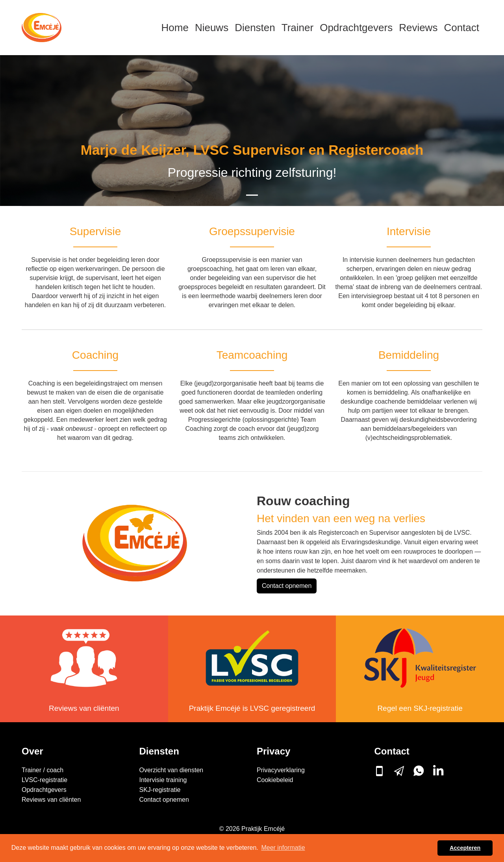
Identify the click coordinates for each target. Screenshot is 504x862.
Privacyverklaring (281, 770)
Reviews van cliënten (84, 708)
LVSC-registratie (44, 780)
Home (175, 28)
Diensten (255, 28)
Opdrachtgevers (356, 28)
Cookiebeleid (275, 780)
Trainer (297, 28)
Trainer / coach (43, 770)
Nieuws (212, 28)
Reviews (418, 28)
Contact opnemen (287, 586)
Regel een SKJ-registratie (420, 708)
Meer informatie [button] (283, 848)
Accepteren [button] (465, 848)
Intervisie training (163, 780)
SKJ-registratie (160, 790)
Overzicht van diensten (171, 770)
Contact (461, 28)
